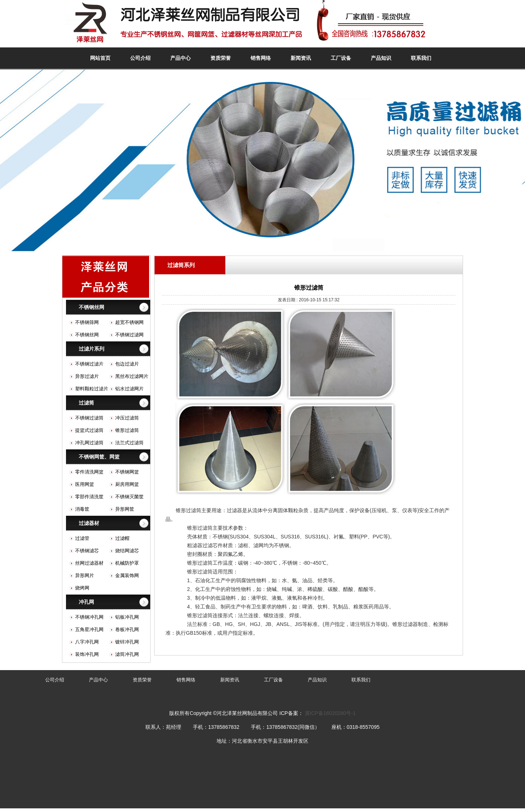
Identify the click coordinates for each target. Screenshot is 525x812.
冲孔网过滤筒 (89, 443)
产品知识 (381, 58)
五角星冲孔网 (89, 629)
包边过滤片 (127, 364)
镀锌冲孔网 (127, 642)
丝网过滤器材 (89, 563)
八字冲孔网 (87, 642)
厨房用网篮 (127, 484)
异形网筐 (125, 509)
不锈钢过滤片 (89, 364)
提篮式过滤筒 (89, 430)
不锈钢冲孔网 (89, 617)
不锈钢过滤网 (129, 335)
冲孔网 (86, 602)
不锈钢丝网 (92, 307)
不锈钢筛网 (87, 322)
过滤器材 (89, 523)
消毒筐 (82, 509)
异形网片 (85, 575)
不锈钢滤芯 (87, 551)
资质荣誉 (221, 58)
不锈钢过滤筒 (89, 418)
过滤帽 (122, 538)
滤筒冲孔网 (127, 654)
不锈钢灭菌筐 (129, 497)
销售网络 (261, 58)
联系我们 (421, 58)
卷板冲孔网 (127, 629)
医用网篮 (85, 484)
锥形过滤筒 (127, 430)
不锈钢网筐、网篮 (99, 457)
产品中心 (180, 58)
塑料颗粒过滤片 (92, 389)
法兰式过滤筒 (129, 443)
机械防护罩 (127, 563)
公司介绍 (140, 58)
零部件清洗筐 (89, 497)
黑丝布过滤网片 (132, 376)
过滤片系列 (92, 349)
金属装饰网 (127, 575)
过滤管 (82, 538)
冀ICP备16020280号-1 (330, 713)
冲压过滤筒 (127, 418)
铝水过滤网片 (129, 389)
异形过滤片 (87, 376)
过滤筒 (86, 403)
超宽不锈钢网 (129, 322)
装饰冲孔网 (87, 654)
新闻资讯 (301, 58)
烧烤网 (82, 588)
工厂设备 (341, 58)
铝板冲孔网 (127, 617)
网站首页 (100, 58)
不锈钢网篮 (127, 472)
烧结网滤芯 (127, 551)
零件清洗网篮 (89, 472)
